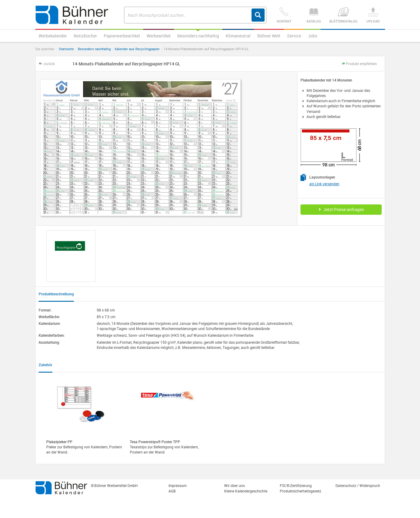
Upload (373, 15)
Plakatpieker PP (59, 442)
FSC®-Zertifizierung (296, 485)
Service (294, 36)
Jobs (312, 36)
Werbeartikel (159, 36)
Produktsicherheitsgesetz (300, 491)
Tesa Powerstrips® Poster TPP (155, 442)
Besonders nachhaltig (198, 36)
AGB (172, 491)
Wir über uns (234, 485)
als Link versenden (324, 184)
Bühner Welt (269, 36)
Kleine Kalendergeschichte (246, 491)
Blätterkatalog (343, 15)
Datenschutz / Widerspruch (358, 485)
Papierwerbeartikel (122, 36)
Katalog (314, 15)
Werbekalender (53, 36)
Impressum (177, 485)
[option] (71, 256)
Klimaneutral (238, 36)
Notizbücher (85, 36)
